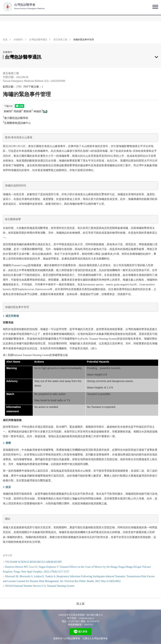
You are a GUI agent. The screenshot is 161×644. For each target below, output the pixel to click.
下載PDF (8, 106)
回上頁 (80, 604)
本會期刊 (18, 40)
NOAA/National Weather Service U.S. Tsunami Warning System (40, 586)
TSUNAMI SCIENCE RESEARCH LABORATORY (34, 562)
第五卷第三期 (60, 40)
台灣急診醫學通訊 (38, 40)
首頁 (5, 40)
